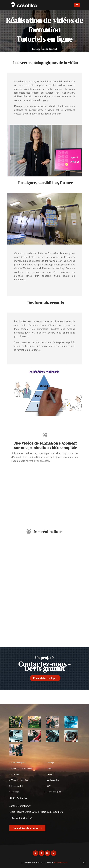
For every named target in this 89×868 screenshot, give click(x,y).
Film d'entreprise (18, 763)
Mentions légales (54, 792)
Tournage (15, 792)
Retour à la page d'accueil (45, 49)
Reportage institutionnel (22, 768)
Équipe (50, 774)
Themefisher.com (61, 862)
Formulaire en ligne (45, 678)
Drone (49, 768)
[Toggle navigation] (77, 5)
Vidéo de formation (20, 780)
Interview (15, 774)
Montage (50, 763)
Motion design (53, 780)
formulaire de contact (27, 828)
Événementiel (17, 786)
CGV (49, 786)
